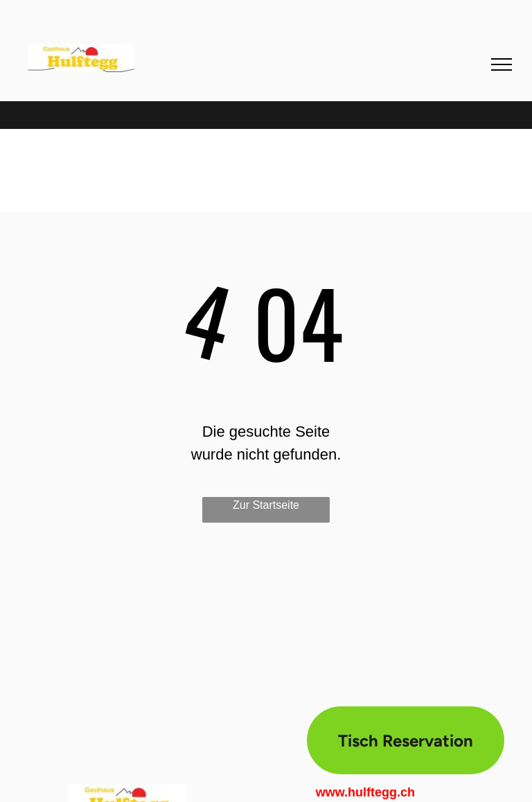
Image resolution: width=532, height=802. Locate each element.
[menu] (502, 64)
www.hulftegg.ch (365, 792)
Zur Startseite (266, 505)
